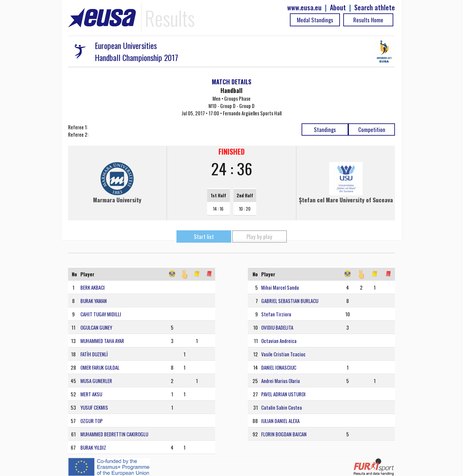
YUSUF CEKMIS (94, 407)
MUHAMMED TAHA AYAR (102, 341)
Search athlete (375, 7)
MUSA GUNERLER (96, 381)
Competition (372, 129)
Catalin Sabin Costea (282, 407)
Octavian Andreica (279, 341)
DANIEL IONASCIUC (279, 367)
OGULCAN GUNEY (96, 327)
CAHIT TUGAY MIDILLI (101, 314)
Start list (204, 236)
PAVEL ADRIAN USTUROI (283, 394)
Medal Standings (315, 20)
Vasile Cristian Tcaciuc (283, 354)
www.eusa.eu (304, 7)
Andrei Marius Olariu (281, 381)
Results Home (368, 20)
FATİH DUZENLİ (94, 354)
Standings (325, 129)
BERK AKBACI (93, 287)
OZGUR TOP (92, 421)
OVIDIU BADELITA (277, 327)
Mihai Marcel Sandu (280, 287)
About (338, 7)
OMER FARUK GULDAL (100, 367)
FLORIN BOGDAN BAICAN (284, 434)
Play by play (259, 236)
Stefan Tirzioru (276, 314)
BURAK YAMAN (94, 301)
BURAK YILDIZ (93, 447)
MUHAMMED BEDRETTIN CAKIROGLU (114, 434)
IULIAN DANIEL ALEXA (280, 421)
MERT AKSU (91, 394)
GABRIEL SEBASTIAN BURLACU (290, 301)
